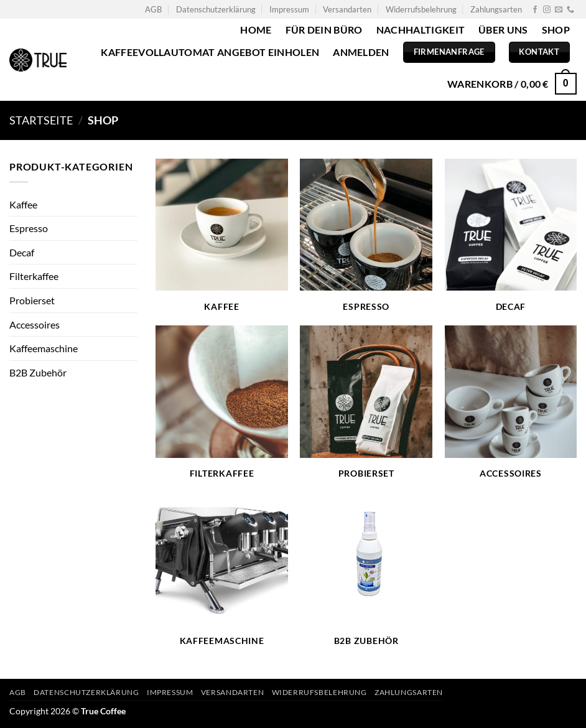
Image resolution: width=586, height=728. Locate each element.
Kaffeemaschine (44, 348)
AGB (153, 9)
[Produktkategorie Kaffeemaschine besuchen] (222, 570)
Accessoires (35, 324)
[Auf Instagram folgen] (547, 10)
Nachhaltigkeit (421, 30)
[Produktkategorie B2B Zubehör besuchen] (366, 570)
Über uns (503, 30)
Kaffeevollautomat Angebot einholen (210, 52)
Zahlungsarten (496, 9)
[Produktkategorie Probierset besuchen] (366, 403)
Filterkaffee (34, 276)
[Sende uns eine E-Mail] (559, 10)
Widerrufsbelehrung (421, 9)
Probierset (32, 300)
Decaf (22, 252)
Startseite (41, 120)
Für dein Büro (324, 30)
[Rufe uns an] (570, 10)
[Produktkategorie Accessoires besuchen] (511, 403)
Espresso (29, 228)
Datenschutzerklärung (216, 9)
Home (256, 30)
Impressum (289, 9)
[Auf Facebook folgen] (535, 10)
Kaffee (23, 204)
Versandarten (347, 9)
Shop (556, 30)
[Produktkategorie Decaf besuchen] (511, 236)
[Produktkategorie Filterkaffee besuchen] (222, 403)
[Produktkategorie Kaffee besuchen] (222, 236)
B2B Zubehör (38, 372)
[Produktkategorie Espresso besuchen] (366, 236)
